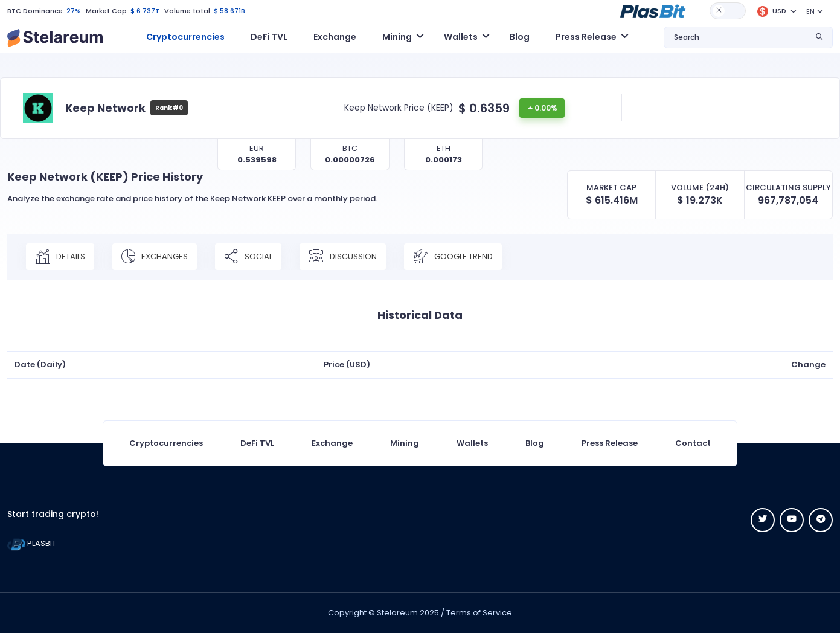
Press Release (610, 443)
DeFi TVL (269, 37)
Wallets (472, 443)
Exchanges (155, 257)
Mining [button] (397, 37)
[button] (653, 10)
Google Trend (453, 257)
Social (248, 257)
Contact (693, 443)
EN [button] (810, 11)
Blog (520, 37)
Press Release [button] (586, 37)
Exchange (335, 37)
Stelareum (397, 613)
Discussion (343, 257)
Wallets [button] (461, 37)
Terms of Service (479, 613)
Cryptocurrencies (185, 37)
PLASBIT (32, 543)
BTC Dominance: (36, 11)
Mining (405, 443)
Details (60, 257)
